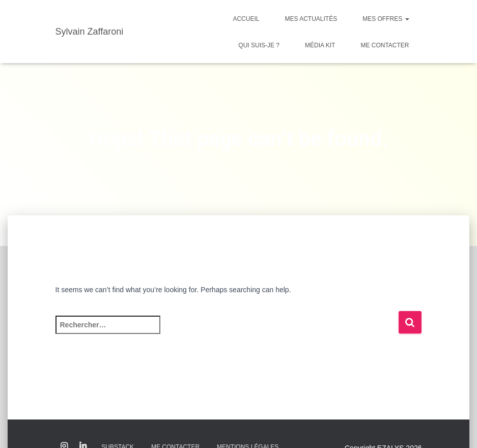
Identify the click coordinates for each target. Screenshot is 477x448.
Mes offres (386, 19)
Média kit (320, 45)
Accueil (246, 19)
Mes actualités (311, 19)
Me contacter (385, 45)
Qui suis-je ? (259, 45)
